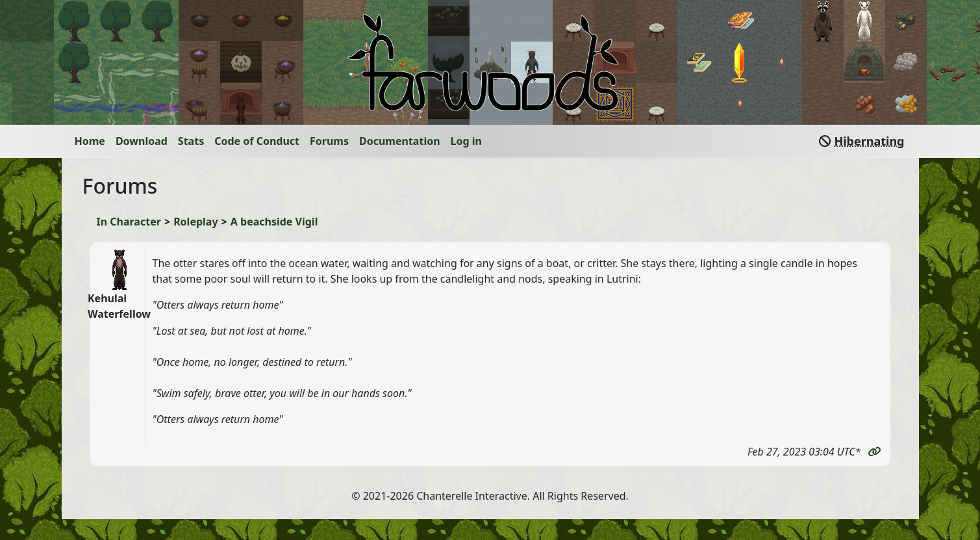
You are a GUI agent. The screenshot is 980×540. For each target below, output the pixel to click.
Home (90, 141)
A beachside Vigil (274, 222)
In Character (129, 222)
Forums (329, 141)
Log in (466, 141)
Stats (191, 141)
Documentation (400, 141)
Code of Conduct (257, 141)
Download (142, 141)
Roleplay (195, 222)
